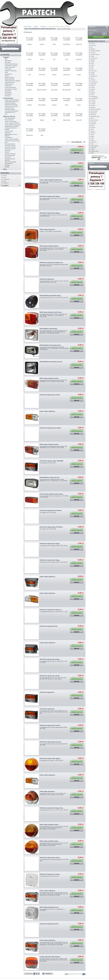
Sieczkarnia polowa (10, 149)
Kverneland (94, 96)
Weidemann (30, 135)
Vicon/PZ (94, 147)
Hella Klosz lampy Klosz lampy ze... (51, 163)
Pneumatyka (8, 94)
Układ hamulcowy (10, 79)
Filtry (6, 59)
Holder (93, 73)
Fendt (42, 59)
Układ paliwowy (9, 84)
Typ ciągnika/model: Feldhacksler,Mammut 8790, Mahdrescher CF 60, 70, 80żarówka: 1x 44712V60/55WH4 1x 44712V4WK (54, 348)
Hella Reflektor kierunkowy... (49, 329)
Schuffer (30, 120)
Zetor (42, 135)
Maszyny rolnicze (9, 116)
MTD (92, 118)
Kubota (54, 74)
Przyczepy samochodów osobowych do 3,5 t (11, 112)
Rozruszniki (8, 91)
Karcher (93, 85)
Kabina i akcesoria (10, 67)
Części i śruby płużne (11, 121)
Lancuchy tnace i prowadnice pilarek (10, 109)
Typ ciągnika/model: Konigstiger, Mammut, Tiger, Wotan (54, 546)
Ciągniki (6, 57)
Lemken (93, 104)
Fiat (54, 59)
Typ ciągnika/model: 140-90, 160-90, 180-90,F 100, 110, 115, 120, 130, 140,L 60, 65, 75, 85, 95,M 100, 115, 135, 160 (54, 712)
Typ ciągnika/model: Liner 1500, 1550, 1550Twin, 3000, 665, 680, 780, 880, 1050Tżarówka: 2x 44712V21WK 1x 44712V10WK (54, 960)
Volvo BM (79, 120)
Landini (79, 74)
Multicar (30, 105)
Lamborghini (67, 74)
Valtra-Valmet (67, 120)
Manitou (30, 90)
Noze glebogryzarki (10, 118)
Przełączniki (8, 86)
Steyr (54, 120)
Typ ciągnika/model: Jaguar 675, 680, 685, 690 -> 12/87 (54, 612)
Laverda (93, 102)
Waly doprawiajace (10, 155)
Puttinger (94, 124)
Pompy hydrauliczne (10, 87)
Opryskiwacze (9, 137)
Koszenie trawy (9, 131)
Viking (93, 149)
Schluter (42, 120)
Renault (54, 105)
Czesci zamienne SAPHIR (12, 123)
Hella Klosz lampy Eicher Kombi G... (51, 147)
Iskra (5, 181)
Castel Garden (95, 54)
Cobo (5, 177)
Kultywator (8, 133)
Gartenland (6, 179)
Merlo (79, 90)
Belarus (30, 44)
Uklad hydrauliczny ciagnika (12, 81)
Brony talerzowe (9, 120)
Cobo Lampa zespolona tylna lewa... (51, 180)
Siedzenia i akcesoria (11, 71)
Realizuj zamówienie (99, 37)
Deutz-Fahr (79, 44)
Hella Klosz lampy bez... (47, 279)
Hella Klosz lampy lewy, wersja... (50, 659)
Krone (93, 91)
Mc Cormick (54, 90)
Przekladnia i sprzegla (11, 89)
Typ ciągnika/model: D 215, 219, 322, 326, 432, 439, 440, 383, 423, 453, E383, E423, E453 (54, 282)
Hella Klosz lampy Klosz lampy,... (50, 196)
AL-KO (93, 43)
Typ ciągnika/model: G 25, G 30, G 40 (49, 149)
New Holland (42, 105)
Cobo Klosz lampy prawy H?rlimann (51, 527)
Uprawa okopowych (10, 154)
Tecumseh (94, 142)
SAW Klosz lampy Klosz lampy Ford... (52, 263)
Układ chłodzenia (9, 77)
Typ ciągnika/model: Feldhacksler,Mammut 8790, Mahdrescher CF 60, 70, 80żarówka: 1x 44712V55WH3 (53, 480)
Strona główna (27, 26)
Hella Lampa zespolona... (48, 230)
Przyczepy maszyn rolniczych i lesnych (10, 145)
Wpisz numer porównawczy (8, 47)
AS (92, 47)
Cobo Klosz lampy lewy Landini (50, 395)
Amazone (94, 45)
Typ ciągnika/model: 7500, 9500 (48, 463)
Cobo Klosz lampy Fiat (47, 692)
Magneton (6, 183)
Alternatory (8, 62)
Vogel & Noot (95, 151)
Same (79, 105)
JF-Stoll (93, 80)
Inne (6, 114)
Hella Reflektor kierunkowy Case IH (51, 362)
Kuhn (93, 95)
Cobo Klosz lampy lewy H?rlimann (51, 511)
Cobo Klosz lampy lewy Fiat (49, 626)
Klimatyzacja (8, 74)
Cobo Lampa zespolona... (48, 411)
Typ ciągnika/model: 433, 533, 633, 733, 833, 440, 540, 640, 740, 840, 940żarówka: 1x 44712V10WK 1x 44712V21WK (53, 249)
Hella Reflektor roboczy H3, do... (50, 478)
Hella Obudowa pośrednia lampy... (51, 296)
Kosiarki (7, 167)
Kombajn (7, 165)
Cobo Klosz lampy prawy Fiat (49, 924)
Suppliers (5, 173)
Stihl (92, 138)
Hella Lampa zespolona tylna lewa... (51, 312)
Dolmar (93, 60)
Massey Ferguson (42, 90)
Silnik (6, 72)
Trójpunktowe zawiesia (11, 66)
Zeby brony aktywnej (10, 162)
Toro (92, 144)
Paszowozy (8, 157)
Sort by (68, 142)
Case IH (42, 44)
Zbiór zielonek (9, 164)
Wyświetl (77, 153)
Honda (93, 74)
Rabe (93, 126)
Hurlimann (79, 59)
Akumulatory (8, 61)
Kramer (93, 89)
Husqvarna (94, 76)
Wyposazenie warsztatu (11, 106)
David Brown (67, 44)
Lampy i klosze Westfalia (12, 139)
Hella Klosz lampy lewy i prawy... (50, 676)
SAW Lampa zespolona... (48, 792)
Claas (54, 44)
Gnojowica (8, 150)
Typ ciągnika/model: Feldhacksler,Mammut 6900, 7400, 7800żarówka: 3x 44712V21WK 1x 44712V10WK (53, 381)
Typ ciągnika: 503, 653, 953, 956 (48, 512)
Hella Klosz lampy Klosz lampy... (50, 544)
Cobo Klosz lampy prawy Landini (50, 428)
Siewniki (7, 152)
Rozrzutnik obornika (10, 147)
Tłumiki (7, 76)
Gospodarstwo (8, 98)
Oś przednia (8, 69)
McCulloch (94, 113)
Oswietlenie (8, 92)
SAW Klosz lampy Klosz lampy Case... (52, 808)
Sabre (67, 105)
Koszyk (92, 27)
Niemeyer (94, 122)
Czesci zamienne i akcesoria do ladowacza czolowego (13, 125)
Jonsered (94, 84)
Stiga (92, 137)
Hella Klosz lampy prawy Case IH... (51, 742)
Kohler (93, 87)
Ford (67, 59)
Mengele (93, 115)
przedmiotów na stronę (75, 974)
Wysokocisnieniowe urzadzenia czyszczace (11, 104)
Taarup (93, 140)
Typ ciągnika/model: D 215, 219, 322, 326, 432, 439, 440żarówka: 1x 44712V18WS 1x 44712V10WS (53, 794)
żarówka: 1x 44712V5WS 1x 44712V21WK (50, 231)
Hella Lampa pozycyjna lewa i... (50, 907)
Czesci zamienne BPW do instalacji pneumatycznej (12, 101)
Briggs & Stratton (96, 51)
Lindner (93, 105)
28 (43, 974)
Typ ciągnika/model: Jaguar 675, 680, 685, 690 (51, 760)
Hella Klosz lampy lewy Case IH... (50, 725)
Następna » (49, 974)
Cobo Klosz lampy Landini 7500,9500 (51, 461)
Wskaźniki (8, 96)
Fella (92, 64)
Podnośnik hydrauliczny (11, 64)
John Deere (42, 74)
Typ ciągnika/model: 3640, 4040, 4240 (49, 876)
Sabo (93, 129)
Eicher (30, 59)
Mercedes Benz (67, 90)
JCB (30, 74)
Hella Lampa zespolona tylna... (49, 246)
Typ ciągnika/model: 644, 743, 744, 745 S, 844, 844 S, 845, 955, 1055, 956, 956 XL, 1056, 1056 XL (53, 678)
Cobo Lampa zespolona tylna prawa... (52, 494)
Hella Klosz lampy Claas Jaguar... (50, 759)
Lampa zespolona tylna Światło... (50, 957)
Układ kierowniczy (10, 82)
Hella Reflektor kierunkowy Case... (51, 345)
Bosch (5, 176)
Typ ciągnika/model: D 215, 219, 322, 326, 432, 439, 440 (54, 298)
